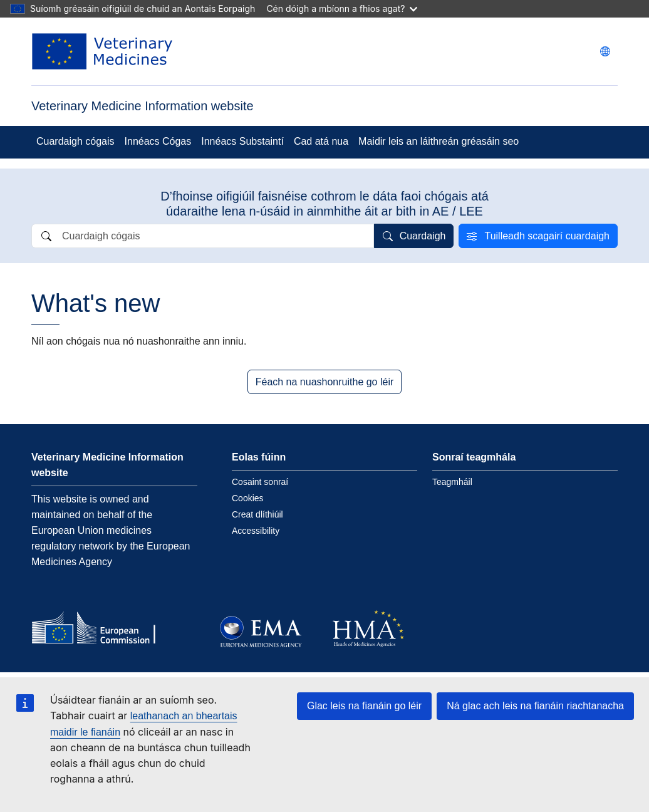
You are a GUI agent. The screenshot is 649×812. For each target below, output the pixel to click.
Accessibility (256, 531)
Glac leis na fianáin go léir (364, 706)
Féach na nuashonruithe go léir (325, 382)
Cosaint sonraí (260, 482)
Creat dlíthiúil (257, 514)
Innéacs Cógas (158, 141)
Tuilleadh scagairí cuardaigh (547, 236)
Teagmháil (452, 482)
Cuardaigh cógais (75, 141)
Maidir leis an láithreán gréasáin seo (439, 141)
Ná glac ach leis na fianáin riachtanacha (535, 706)
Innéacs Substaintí (242, 141)
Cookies (248, 498)
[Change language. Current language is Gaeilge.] (605, 51)
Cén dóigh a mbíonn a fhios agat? (342, 8)
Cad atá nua (321, 141)
